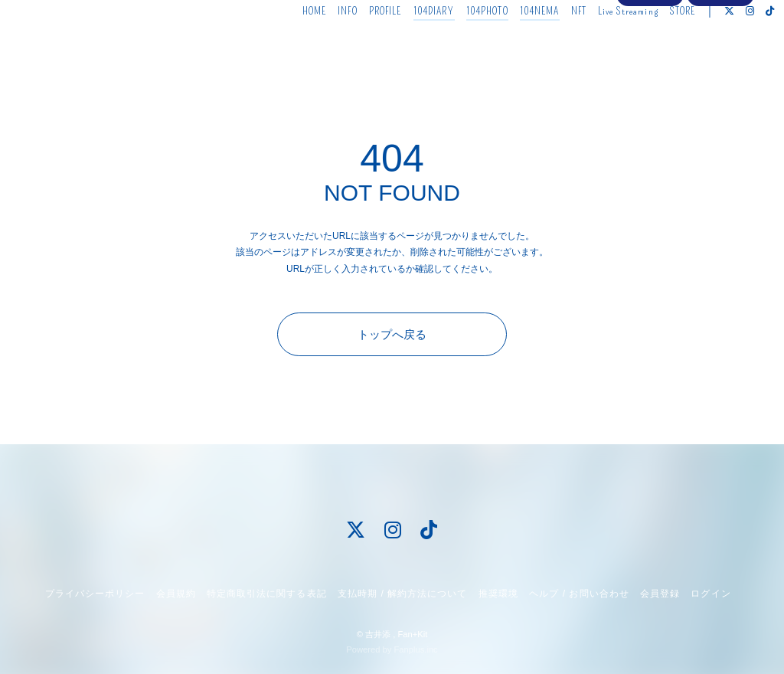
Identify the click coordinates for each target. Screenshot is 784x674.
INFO (325, 44)
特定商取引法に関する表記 (266, 594)
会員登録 (650, 70)
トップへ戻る (392, 334)
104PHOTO (464, 44)
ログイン (720, 70)
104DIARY (411, 44)
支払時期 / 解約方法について (403, 594)
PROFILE (363, 44)
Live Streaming (606, 44)
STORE (660, 44)
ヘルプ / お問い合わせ (579, 594)
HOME (291, 44)
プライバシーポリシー (95, 594)
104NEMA (517, 44)
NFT (556, 44)
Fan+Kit (412, 634)
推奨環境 (498, 594)
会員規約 (176, 594)
